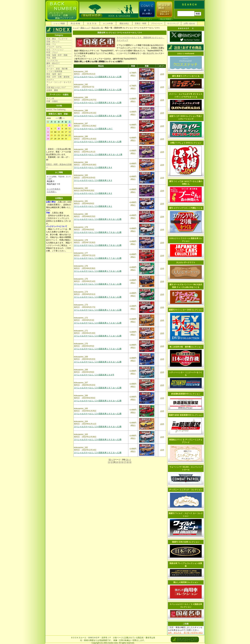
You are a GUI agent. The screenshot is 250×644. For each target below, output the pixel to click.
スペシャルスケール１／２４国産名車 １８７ (93, 129)
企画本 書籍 (52, 90)
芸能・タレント (53, 42)
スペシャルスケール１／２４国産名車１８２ (93, 193)
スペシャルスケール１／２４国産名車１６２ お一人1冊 (98, 453)
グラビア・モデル (54, 47)
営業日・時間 (140, 23)
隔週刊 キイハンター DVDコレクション (186, 310)
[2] (112, 462)
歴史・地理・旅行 (54, 74)
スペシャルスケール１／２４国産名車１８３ (93, 180)
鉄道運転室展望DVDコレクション (186, 394)
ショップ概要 (59, 23)
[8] (128, 462)
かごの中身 (108, 23)
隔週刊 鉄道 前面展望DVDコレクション (186, 415)
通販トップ (85, 28)
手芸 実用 (51, 58)
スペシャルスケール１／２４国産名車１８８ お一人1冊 (98, 116)
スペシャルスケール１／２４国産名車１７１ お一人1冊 (98, 336)
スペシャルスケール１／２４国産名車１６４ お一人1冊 (98, 427)
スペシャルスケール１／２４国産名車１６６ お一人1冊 (98, 401)
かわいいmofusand (186, 54)
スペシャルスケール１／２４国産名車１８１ (93, 206)
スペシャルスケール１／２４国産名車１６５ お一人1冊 (98, 414)
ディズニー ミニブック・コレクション (186, 490)
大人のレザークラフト (186, 262)
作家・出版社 (52, 101)
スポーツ (50, 66)
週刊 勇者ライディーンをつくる (186, 76)
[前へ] (111, 460)
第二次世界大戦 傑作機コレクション (186, 347)
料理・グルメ (52, 52)
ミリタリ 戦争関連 (54, 71)
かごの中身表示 (54, 189)
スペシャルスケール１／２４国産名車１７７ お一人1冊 (98, 258)
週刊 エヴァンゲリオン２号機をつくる (186, 208)
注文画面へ (52, 192)
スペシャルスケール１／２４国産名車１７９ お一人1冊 (98, 232)
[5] (120, 462)
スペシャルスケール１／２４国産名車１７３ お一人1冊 (98, 310)
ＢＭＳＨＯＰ (94, 638)
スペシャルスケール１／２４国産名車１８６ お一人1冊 (98, 142)
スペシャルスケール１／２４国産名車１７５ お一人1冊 (98, 284)
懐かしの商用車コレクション (186, 582)
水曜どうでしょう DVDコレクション (186, 143)
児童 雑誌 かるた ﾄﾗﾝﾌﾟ (56, 88)
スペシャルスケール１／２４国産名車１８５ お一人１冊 (98, 154)
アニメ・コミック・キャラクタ (59, 84)
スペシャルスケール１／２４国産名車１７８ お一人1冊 (98, 245)
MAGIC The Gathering (56, 110)
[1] (109, 462)
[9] (130, 462)
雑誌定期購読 (166, 19)
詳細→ (67, 114)
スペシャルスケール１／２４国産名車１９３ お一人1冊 (98, 77)
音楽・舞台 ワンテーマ (57, 39)
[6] (122, 462)
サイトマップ (173, 23)
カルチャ (50, 80)
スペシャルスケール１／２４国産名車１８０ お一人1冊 (98, 219)
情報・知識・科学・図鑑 (57, 55)
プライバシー (157, 23)
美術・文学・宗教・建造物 (58, 77)
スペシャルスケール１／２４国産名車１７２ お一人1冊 (98, 323)
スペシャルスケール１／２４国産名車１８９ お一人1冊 (98, 103)
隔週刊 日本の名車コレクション (186, 542)
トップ (76, 28)
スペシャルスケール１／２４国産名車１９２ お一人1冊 (98, 90)
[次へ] (128, 460)
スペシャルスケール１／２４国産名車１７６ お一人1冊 (98, 271)
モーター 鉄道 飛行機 (57, 69)
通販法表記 (124, 23)
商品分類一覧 (97, 28)
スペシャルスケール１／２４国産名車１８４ (93, 167)
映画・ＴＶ (51, 44)
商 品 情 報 (75, 23)
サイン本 (50, 99)
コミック (147, 19)
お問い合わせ (189, 23)
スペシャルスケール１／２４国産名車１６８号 (94, 375)
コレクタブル (52, 61)
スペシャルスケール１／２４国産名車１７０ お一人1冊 (98, 349)
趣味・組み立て (53, 63)
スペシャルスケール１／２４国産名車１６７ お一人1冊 (98, 388)
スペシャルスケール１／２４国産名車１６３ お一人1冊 (98, 440)
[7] (125, 462)
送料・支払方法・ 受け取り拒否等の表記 (185, 633)
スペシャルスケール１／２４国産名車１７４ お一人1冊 (98, 297)
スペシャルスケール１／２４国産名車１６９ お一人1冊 (98, 362)
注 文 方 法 (92, 23)
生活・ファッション (55, 50)
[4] (117, 462)
